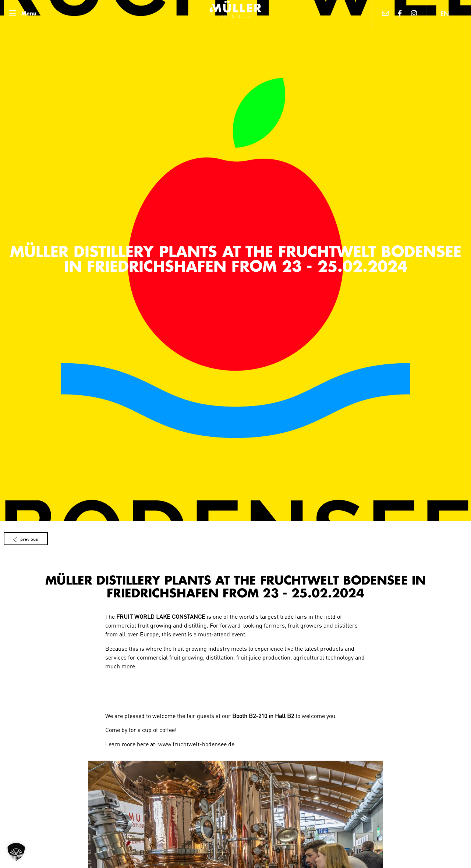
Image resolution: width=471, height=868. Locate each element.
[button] (16, 852)
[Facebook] (400, 14)
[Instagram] (414, 14)
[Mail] (385, 14)
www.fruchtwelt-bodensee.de (196, 744)
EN (445, 15)
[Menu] (23, 14)
